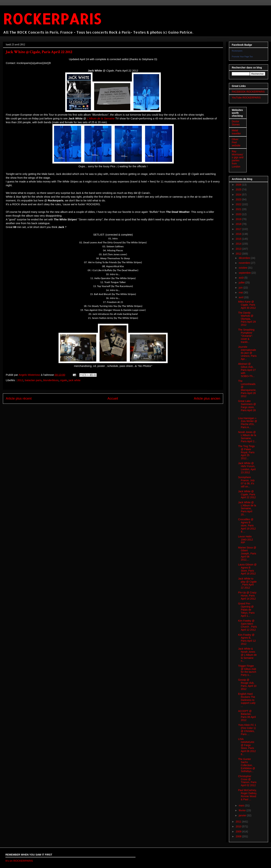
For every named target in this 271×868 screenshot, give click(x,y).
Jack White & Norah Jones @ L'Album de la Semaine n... (247, 655)
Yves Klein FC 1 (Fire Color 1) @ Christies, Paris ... (247, 729)
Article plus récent (19, 399)
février (243, 810)
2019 (239, 219)
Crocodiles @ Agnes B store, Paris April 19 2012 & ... (247, 525)
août (241, 278)
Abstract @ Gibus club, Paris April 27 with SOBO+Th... (247, 370)
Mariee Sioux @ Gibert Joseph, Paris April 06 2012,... (247, 554)
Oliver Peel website (236, 142)
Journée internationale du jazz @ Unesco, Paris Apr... (247, 353)
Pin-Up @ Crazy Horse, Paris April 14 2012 (247, 596)
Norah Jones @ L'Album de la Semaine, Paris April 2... (247, 437)
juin (241, 288)
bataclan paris (33, 380)
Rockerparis (237, 51)
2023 (239, 199)
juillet (242, 283)
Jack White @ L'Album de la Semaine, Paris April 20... (247, 508)
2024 (239, 195)
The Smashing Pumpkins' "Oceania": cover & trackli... (246, 336)
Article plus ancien (207, 399)
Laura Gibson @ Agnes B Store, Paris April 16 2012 (247, 569)
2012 (20, 380)
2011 (239, 822)
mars (242, 805)
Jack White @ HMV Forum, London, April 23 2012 (247, 468)
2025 (239, 189)
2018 (239, 224)
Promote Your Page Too (242, 57)
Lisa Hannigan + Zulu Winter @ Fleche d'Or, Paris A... (248, 423)
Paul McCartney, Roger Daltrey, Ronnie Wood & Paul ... (248, 795)
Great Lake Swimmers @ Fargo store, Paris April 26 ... (247, 407)
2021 (239, 209)
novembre (245, 263)
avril (241, 297)
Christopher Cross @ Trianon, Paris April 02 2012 (247, 781)
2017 (239, 229)
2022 (239, 204)
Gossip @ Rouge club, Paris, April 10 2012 (247, 684)
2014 (239, 244)
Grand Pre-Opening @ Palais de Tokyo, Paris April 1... (246, 610)
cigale (64, 380)
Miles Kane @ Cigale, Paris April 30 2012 (247, 305)
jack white (75, 380)
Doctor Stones (236, 123)
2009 (239, 832)
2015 (239, 239)
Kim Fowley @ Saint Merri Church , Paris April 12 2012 (248, 625)
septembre (245, 273)
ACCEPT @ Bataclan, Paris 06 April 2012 (247, 716)
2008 (239, 836)
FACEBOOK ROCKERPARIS (248, 92)
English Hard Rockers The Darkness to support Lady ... (247, 700)
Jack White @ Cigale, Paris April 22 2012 (247, 494)
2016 (239, 234)
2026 (239, 185)
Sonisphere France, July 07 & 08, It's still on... (246, 482)
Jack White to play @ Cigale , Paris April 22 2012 (247, 583)
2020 (239, 214)
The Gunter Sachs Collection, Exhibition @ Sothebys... (247, 765)
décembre (245, 258)
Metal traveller (236, 132)
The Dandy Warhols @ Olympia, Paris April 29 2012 (247, 319)
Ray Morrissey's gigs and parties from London (238, 159)
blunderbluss (51, 380)
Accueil (113, 399)
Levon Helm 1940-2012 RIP (246, 540)
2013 (239, 249)
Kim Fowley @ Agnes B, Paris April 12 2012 (247, 639)
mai (241, 292)
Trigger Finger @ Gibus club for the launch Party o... (247, 670)
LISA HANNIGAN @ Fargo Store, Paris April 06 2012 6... (247, 747)
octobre (243, 268)
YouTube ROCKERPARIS (246, 98)
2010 (239, 826)
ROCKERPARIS (52, 19)
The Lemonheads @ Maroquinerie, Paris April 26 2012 (247, 389)
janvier (243, 815)
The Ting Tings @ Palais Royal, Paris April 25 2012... (246, 452)
